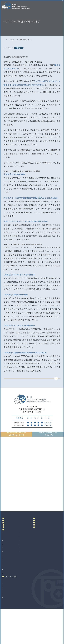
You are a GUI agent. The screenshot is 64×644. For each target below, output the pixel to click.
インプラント (9, 595)
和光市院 (7, 616)
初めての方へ (12, 554)
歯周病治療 (8, 573)
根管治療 (7, 570)
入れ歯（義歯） (9, 577)
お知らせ (14, 39)
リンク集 (40, 556)
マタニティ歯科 (31, 577)
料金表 (39, 538)
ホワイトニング (31, 570)
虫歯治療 (7, 566)
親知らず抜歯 (9, 591)
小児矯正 (7, 606)
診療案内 (10, 561)
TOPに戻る (31, 382)
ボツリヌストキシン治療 (34, 584)
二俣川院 (7, 623)
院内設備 (10, 549)
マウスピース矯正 (11, 602)
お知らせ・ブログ (45, 550)
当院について (12, 538)
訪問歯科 (28, 580)
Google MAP (51, 519)
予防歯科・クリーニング (13, 584)
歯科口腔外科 (9, 588)
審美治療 (28, 566)
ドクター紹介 (12, 544)
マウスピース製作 (32, 573)
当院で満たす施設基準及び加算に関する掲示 (44, 544)
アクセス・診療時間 (44, 533)
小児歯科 (7, 580)
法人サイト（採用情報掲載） (15, 630)
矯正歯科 (7, 599)
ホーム (6, 39)
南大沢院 (7, 619)
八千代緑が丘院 (10, 627)
